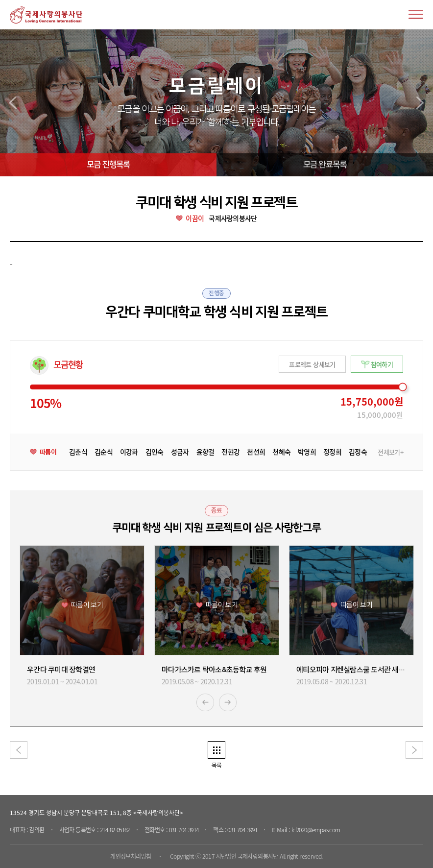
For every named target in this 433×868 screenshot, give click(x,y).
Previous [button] (205, 702)
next (420, 103)
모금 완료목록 (325, 165)
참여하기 (382, 364)
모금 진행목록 (108, 165)
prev (13, 103)
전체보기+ (390, 452)
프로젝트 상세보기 (312, 364)
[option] (82, 616)
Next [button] (228, 702)
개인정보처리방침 (131, 856)
